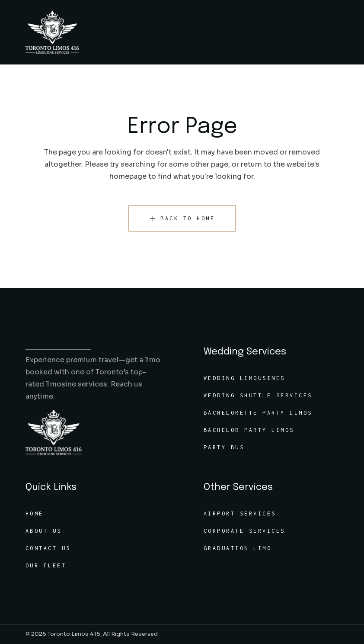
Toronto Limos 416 (74, 634)
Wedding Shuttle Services (258, 395)
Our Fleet (46, 565)
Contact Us (48, 548)
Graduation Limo (238, 548)
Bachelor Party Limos (249, 430)
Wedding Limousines (244, 378)
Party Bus (224, 447)
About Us (44, 531)
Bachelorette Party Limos (258, 413)
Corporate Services (244, 531)
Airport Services (240, 514)
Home (35, 514)
